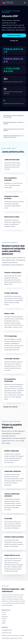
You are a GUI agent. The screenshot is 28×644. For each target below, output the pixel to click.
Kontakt (4, 623)
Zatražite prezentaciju (14, 35)
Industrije (4, 619)
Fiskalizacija (5, 617)
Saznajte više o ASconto (10, 407)
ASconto (4, 615)
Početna (4, 612)
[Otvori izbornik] (25, 3)
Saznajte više (14, 41)
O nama (4, 621)
